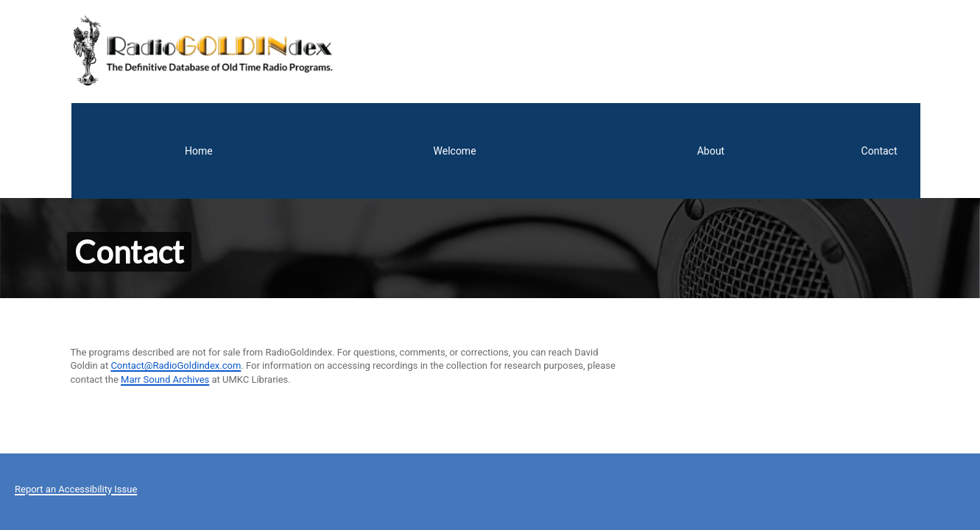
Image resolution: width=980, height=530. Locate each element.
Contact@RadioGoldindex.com (176, 263)
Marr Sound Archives (165, 276)
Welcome (711, 48)
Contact (869, 48)
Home (630, 48)
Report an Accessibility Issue (76, 386)
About (791, 48)
